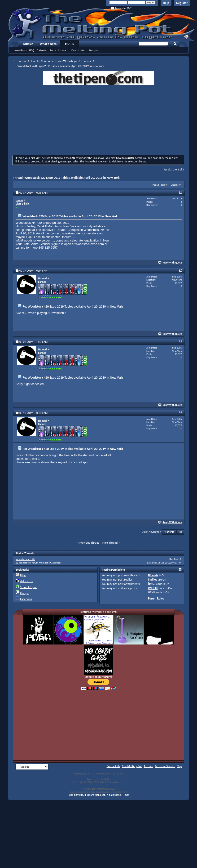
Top (180, 532)
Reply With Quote (170, 263)
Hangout (94, 50)
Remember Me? (121, 8)
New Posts (21, 50)
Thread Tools (158, 185)
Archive (148, 766)
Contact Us (113, 766)
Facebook (26, 599)
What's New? (49, 44)
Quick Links (78, 50)
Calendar (42, 50)
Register (182, 3)
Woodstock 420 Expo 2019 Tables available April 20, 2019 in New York (72, 178)
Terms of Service (165, 766)
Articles (28, 44)
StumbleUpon (29, 587)
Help (166, 3)
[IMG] (152, 584)
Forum (70, 44)
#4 (180, 412)
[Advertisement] (98, 121)
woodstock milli (25, 559)
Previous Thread (90, 543)
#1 (180, 192)
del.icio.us (26, 581)
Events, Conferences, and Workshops (54, 61)
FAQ (32, 50)
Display (175, 185)
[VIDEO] (153, 588)
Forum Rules (156, 598)
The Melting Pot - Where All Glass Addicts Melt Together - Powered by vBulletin (103, 24)
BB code (153, 575)
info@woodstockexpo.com (34, 240)
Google (24, 593)
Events (87, 61)
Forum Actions (58, 50)
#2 (180, 270)
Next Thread (110, 543)
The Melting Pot (132, 766)
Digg (23, 575)
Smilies (153, 579)
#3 (180, 341)
